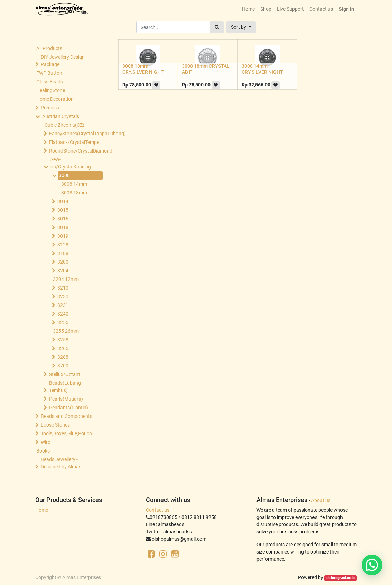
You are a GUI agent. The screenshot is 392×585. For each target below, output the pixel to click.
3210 (63, 288)
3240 (63, 314)
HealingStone (51, 90)
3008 (64, 175)
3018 (63, 227)
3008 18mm (74, 193)
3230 (63, 296)
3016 (63, 219)
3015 (63, 210)
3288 (63, 357)
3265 (63, 348)
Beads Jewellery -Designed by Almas (61, 463)
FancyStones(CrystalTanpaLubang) (74, 134)
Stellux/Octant (65, 374)
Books (43, 451)
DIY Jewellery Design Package (63, 61)
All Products (49, 48)
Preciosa (50, 108)
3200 (63, 262)
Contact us (158, 510)
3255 (63, 322)
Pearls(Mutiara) (66, 399)
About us (321, 500)
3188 (63, 253)
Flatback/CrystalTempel (74, 142)
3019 (63, 236)
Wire (45, 442)
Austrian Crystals (61, 116)
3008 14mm (74, 184)
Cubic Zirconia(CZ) (64, 125)
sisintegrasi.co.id (340, 578)
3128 (63, 245)
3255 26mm (66, 331)
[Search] (217, 27)
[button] (241, 27)
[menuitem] (248, 9)
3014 (63, 201)
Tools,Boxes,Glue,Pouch (66, 433)
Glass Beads (50, 82)
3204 (63, 271)
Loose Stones (55, 425)
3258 (63, 340)
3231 (63, 305)
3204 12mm (66, 279)
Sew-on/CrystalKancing (71, 163)
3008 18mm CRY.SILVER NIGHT (143, 69)
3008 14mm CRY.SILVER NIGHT (262, 69)
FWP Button (49, 73)
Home (42, 510)
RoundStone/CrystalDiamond (74, 151)
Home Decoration (55, 99)
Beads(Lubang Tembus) (65, 387)
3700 (63, 366)
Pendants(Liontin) (69, 408)
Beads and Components (67, 416)
